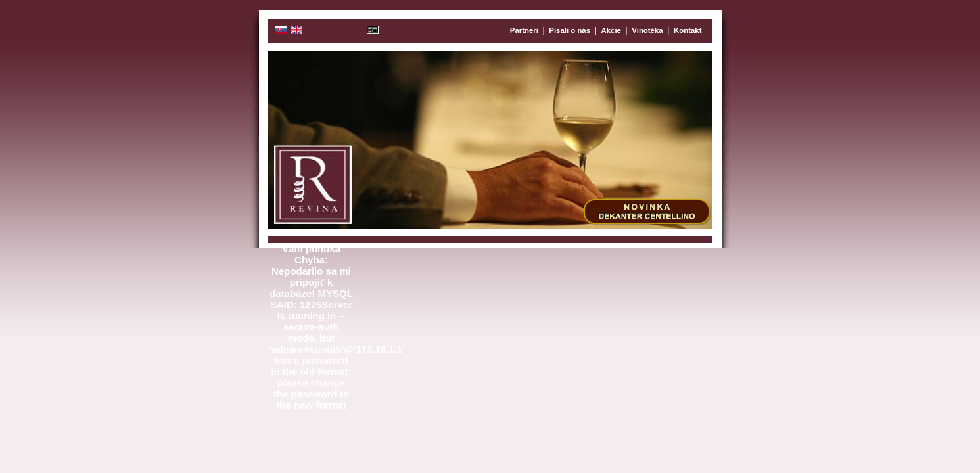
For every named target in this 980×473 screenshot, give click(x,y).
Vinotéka (647, 30)
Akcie (611, 30)
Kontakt (688, 30)
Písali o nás (570, 30)
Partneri (524, 30)
